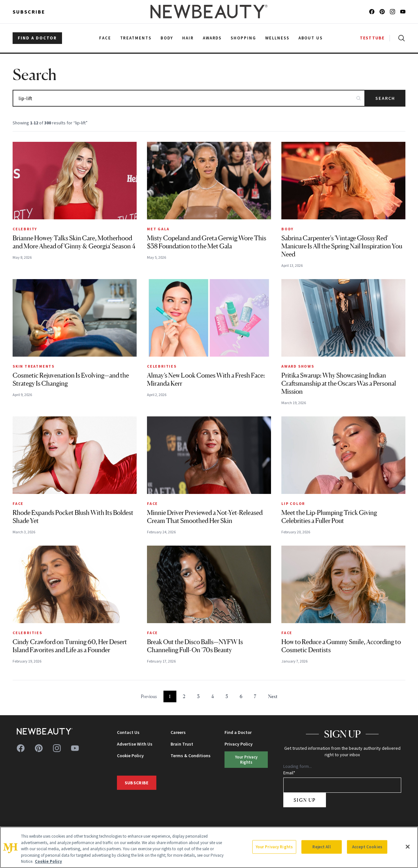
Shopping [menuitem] (243, 38)
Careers (178, 732)
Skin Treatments (34, 366)
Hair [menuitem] (188, 38)
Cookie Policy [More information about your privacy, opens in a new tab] (48, 861)
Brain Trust (182, 744)
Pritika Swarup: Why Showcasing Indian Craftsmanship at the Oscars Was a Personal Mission (339, 383)
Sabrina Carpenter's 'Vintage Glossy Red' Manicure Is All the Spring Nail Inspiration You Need (342, 246)
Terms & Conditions (191, 756)
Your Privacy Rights (246, 759)
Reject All (321, 847)
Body (287, 229)
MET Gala (158, 229)
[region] (209, 847)
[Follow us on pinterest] (382, 12)
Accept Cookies (367, 847)
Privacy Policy (239, 744)
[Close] (408, 847)
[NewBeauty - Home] (209, 12)
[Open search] (400, 38)
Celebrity (25, 229)
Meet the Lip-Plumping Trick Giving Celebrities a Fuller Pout (329, 517)
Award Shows (298, 366)
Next (273, 696)
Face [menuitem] (105, 38)
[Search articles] (189, 98)
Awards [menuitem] (212, 38)
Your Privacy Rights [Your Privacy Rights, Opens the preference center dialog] (274, 847)
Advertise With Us (135, 744)
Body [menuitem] (167, 38)
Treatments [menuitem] (136, 38)
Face (18, 503)
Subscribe (29, 12)
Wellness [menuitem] (277, 38)
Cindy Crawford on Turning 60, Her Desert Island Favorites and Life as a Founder (70, 646)
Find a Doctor (238, 732)
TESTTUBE (372, 38)
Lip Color (293, 503)
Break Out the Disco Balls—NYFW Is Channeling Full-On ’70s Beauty (195, 646)
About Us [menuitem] (311, 38)
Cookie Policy (130, 756)
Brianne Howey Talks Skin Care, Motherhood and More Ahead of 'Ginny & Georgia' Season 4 (74, 242)
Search (385, 98)
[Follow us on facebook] (372, 12)
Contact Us (128, 732)
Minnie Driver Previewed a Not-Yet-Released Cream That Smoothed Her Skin (205, 517)
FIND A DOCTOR (37, 38)
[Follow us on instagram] (392, 12)
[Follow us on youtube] (403, 12)
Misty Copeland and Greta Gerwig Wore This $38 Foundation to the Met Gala (207, 242)
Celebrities (162, 366)
